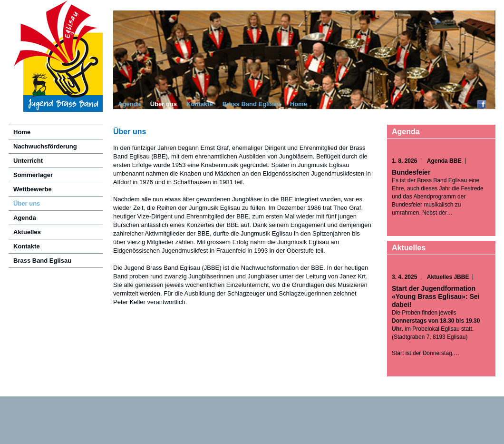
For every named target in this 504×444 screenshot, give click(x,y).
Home (299, 104)
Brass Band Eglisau (252, 104)
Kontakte (200, 104)
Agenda (129, 104)
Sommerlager (33, 175)
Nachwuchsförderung (45, 146)
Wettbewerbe (33, 189)
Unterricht (28, 161)
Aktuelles (27, 232)
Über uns (164, 104)
